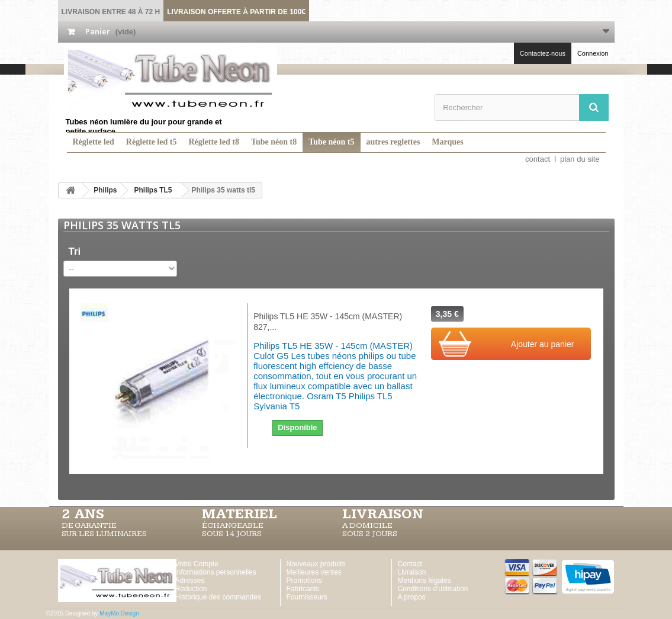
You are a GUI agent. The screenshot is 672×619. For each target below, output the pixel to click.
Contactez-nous (543, 53)
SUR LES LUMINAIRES (104, 534)
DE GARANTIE (89, 525)
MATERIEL (239, 514)
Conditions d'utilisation (433, 589)
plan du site (580, 159)
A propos (412, 597)
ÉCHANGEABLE (233, 525)
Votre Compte (197, 564)
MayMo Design (119, 613)
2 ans (83, 514)
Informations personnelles (216, 572)
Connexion (593, 53)
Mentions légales (425, 580)
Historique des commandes (218, 597)
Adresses (190, 580)
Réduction (191, 589)
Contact (410, 564)
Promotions (305, 580)
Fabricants (303, 589)
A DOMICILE (367, 525)
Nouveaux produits (316, 564)
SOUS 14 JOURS (232, 534)
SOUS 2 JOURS (370, 534)
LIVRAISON (383, 514)
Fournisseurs (307, 597)
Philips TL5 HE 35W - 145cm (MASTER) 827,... (328, 322)
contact (538, 159)
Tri (75, 251)
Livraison (412, 572)
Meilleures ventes (314, 572)
